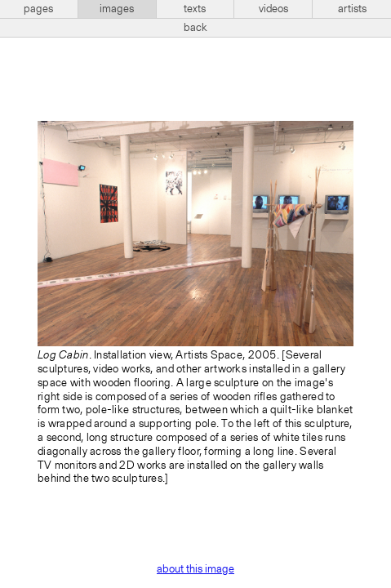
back (195, 28)
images (117, 9)
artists (352, 9)
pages (38, 9)
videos (273, 9)
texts (195, 9)
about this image (195, 569)
